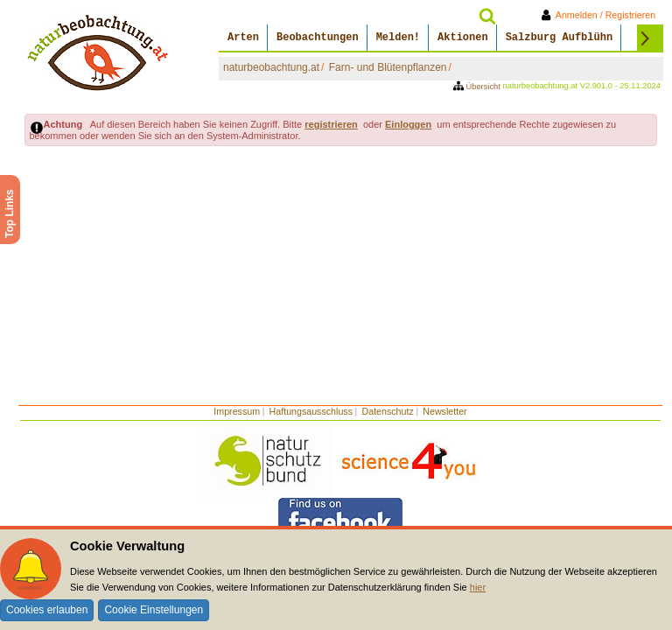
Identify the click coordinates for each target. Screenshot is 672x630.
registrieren (331, 124)
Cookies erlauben (47, 610)
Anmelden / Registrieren (602, 15)
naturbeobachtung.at (271, 67)
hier (478, 587)
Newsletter (444, 411)
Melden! (398, 38)
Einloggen (408, 124)
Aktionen (463, 38)
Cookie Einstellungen (154, 610)
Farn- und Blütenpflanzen (388, 67)
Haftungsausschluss (311, 411)
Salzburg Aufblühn (559, 38)
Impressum (237, 411)
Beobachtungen (318, 38)
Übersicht (478, 87)
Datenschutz (388, 411)
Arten (243, 38)
